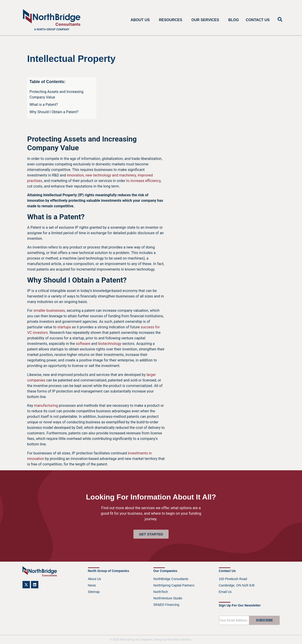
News (92, 585)
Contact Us (258, 20)
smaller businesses (49, 310)
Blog (234, 20)
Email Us (225, 592)
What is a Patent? (44, 105)
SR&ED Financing (166, 605)
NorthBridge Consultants (171, 579)
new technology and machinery (111, 175)
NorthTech (161, 592)
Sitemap (94, 592)
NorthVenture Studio (168, 598)
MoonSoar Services (179, 640)
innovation (75, 175)
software (83, 344)
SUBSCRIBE (264, 620)
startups (64, 327)
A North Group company (52, 29)
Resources (172, 20)
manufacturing (46, 406)
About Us (141, 20)
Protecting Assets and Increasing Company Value (56, 94)
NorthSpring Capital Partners (174, 585)
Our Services (206, 20)
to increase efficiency (143, 181)
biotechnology (110, 344)
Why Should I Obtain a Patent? (54, 112)
